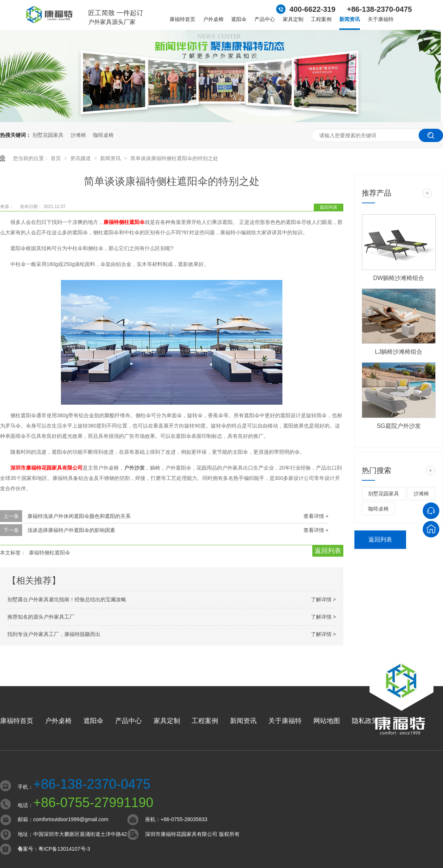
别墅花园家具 (48, 135)
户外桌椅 (213, 19)
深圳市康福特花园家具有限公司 (47, 468)
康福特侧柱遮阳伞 (124, 222)
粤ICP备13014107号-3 (64, 849)
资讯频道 (81, 158)
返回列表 (329, 207)
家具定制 (293, 19)
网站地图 (327, 721)
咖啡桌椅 (103, 135)
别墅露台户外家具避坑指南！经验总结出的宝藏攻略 (67, 599)
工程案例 (321, 19)
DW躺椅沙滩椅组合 (399, 278)
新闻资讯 (350, 19)
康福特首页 (182, 19)
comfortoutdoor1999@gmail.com (71, 819)
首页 (56, 158)
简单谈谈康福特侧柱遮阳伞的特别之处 (174, 158)
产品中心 (265, 19)
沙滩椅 (78, 135)
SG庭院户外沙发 (399, 426)
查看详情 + (316, 516)
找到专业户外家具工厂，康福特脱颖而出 (54, 634)
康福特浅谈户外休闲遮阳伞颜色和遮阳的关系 (79, 516)
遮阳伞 (239, 19)
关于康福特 (381, 19)
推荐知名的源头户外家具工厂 (41, 617)
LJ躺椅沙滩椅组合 (399, 352)
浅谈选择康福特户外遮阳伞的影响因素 (71, 530)
